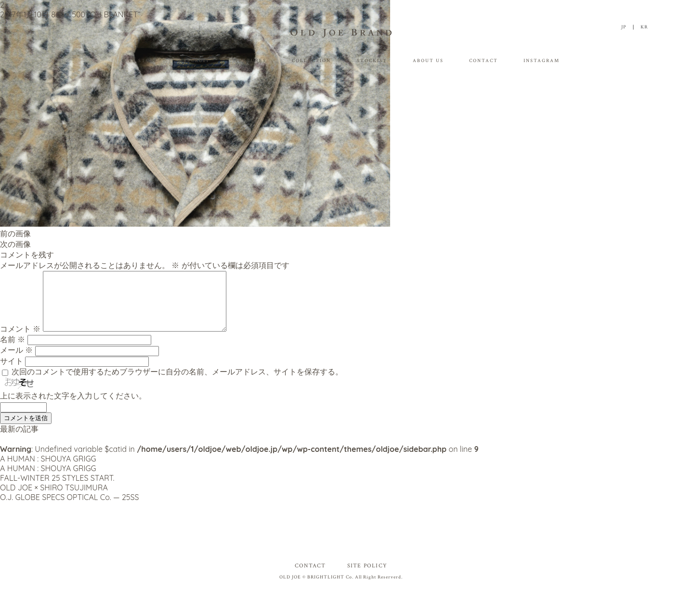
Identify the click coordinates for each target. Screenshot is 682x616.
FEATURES (251, 61)
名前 (13, 351)
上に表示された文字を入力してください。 (73, 407)
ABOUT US (428, 61)
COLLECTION (311, 61)
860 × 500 (68, 14)
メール (16, 361)
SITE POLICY (367, 577)
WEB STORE (140, 61)
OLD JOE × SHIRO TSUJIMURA (54, 499)
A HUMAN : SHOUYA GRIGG (48, 470)
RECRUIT (197, 61)
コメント (20, 340)
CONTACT (484, 61)
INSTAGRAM (542, 61)
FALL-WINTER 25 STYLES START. (57, 489)
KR (644, 27)
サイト (12, 372)
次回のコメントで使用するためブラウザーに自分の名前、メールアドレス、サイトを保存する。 (177, 383)
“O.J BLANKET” (114, 14)
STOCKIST (372, 61)
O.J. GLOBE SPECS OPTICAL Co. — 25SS (69, 509)
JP (624, 27)
